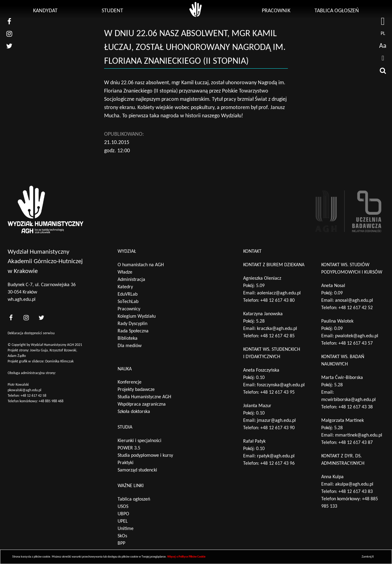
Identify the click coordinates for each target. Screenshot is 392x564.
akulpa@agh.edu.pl (354, 484)
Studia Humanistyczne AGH (144, 397)
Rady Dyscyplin (132, 324)
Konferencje (130, 382)
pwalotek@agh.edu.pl (357, 336)
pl (383, 34)
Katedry (125, 287)
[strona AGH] (383, 21)
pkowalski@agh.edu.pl (24, 390)
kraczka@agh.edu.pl (277, 329)
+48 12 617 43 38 (356, 407)
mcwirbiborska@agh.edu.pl (349, 400)
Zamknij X (368, 557)
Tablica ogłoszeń (337, 11)
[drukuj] (383, 58)
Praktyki (126, 463)
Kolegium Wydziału (137, 316)
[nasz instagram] (9, 34)
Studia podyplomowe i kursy (145, 456)
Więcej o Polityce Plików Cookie (186, 557)
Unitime (126, 529)
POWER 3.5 (129, 448)
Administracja (131, 280)
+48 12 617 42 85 (277, 336)
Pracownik (276, 11)
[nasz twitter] (9, 46)
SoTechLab (128, 302)
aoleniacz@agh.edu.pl (279, 293)
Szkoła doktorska (134, 412)
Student (112, 11)
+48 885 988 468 (51, 401)
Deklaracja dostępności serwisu (31, 333)
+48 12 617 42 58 (33, 396)
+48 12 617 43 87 (356, 443)
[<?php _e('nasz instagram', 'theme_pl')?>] (26, 318)
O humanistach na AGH (141, 265)
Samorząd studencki (137, 470)
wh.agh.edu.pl (22, 300)
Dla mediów (130, 346)
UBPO (123, 514)
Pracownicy (129, 309)
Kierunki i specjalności (139, 441)
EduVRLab (128, 294)
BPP (121, 543)
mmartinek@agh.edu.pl (359, 435)
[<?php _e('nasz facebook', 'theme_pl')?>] (11, 318)
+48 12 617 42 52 (356, 308)
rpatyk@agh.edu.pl (276, 456)
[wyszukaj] (383, 70)
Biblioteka (128, 339)
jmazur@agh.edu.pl (276, 421)
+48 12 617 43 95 (277, 392)
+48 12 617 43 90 (277, 428)
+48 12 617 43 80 (277, 301)
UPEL (123, 521)
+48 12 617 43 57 (356, 343)
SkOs (122, 536)
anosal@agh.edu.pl (354, 301)
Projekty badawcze (136, 390)
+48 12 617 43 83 (356, 492)
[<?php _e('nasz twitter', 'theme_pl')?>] (41, 318)
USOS (123, 507)
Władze (125, 272)
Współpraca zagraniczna (142, 404)
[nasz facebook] (9, 21)
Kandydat (45, 11)
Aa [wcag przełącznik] (383, 46)
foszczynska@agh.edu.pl (281, 385)
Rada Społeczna (133, 331)
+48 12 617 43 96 (277, 464)
